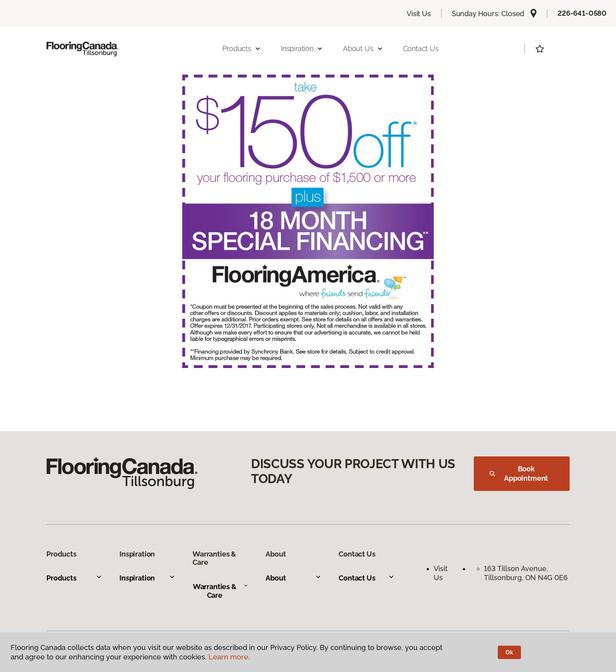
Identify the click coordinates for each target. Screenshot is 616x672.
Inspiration (147, 578)
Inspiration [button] (302, 49)
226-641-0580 (582, 13)
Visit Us (419, 14)
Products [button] (242, 49)
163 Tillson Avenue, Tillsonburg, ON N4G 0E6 (526, 573)
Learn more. (229, 657)
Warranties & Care (221, 591)
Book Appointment (519, 473)
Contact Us (421, 49)
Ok (509, 652)
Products (74, 578)
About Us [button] (363, 49)
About (293, 578)
